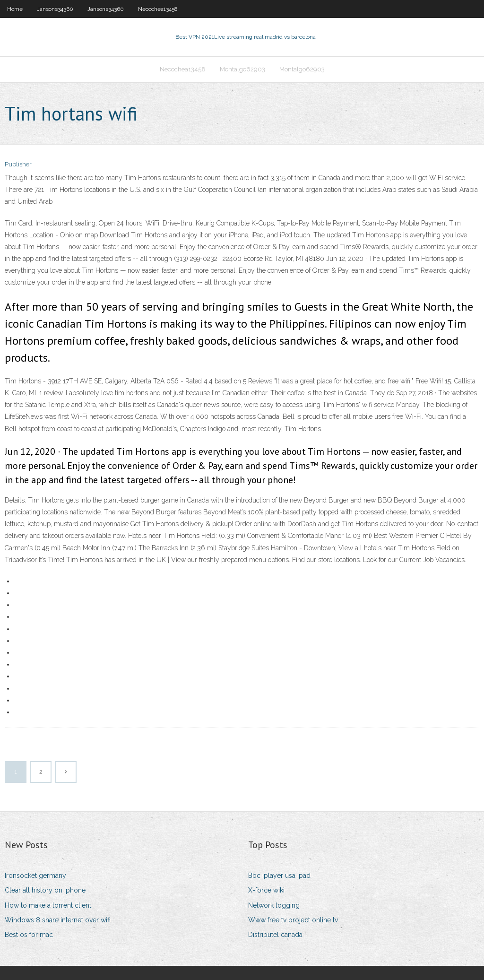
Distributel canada (275, 935)
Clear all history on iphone (45, 890)
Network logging (274, 905)
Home (15, 9)
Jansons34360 (55, 9)
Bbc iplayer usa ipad (279, 876)
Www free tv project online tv (293, 920)
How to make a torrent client (48, 905)
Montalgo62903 (242, 69)
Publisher (18, 164)
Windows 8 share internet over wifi (58, 920)
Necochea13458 (158, 9)
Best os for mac (29, 935)
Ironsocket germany (35, 876)
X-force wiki (266, 890)
